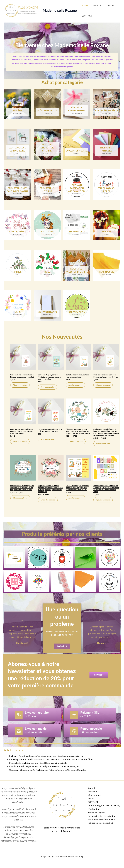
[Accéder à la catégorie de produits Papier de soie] (107, 266)
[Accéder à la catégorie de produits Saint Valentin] (77, 307)
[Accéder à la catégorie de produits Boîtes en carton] (47, 104)
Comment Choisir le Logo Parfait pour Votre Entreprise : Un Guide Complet (48, 775)
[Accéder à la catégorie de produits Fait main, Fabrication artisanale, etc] (77, 185)
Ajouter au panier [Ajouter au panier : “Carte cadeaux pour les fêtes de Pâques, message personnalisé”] (21, 389)
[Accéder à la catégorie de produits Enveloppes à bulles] (77, 145)
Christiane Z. (22, 648)
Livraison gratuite (37, 718)
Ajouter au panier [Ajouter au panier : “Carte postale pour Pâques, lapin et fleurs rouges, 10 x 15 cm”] (48, 444)
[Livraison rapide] (19, 736)
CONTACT (87, 16)
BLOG (110, 5)
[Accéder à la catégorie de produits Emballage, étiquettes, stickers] (47, 145)
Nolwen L (102, 648)
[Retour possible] (74, 736)
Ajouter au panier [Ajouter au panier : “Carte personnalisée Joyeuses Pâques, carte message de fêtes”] (104, 389)
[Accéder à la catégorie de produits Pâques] (17, 307)
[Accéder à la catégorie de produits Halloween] (47, 226)
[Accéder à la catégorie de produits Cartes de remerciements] (77, 104)
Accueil (85, 5)
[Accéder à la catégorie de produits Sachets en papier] (47, 307)
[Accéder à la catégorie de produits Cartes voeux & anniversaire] (17, 145)
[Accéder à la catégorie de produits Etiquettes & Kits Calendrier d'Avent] (17, 185)
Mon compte (94, 795)
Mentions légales (96, 813)
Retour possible (92, 734)
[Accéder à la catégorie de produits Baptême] (17, 104)
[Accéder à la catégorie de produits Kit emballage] (77, 226)
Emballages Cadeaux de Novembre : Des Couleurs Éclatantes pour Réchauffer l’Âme (51, 765)
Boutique (98, 5)
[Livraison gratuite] (19, 720)
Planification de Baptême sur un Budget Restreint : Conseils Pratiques (44, 772)
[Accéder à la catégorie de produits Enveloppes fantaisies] (107, 145)
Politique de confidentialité (101, 819)
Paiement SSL (90, 718)
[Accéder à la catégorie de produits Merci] (17, 266)
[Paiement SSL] (74, 720)
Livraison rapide (36, 734)
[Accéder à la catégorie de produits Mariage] (107, 226)
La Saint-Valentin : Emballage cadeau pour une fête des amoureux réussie (46, 761)
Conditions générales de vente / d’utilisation (104, 807)
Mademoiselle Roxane (60, 10)
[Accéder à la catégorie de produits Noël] (47, 266)
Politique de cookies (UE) (100, 823)
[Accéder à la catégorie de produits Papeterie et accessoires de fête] (77, 266)
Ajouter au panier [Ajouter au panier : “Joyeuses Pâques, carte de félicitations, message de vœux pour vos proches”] (48, 389)
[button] (102, 5)
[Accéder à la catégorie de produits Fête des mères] (17, 226)
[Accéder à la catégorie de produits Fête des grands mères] (107, 185)
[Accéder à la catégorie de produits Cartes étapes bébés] (107, 104)
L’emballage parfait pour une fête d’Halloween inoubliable (38, 768)
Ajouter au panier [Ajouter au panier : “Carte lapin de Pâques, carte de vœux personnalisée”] (76, 387)
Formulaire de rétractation (101, 816)
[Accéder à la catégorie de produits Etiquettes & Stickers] (47, 185)
